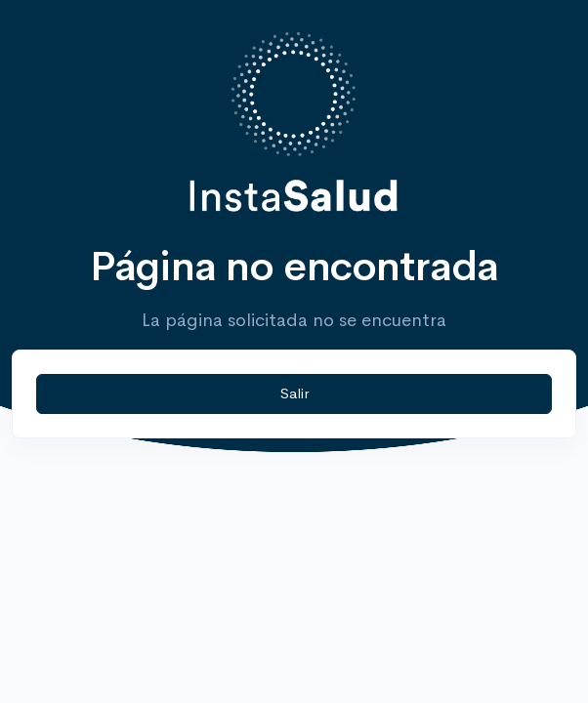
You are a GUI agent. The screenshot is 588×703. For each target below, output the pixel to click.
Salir (294, 393)
